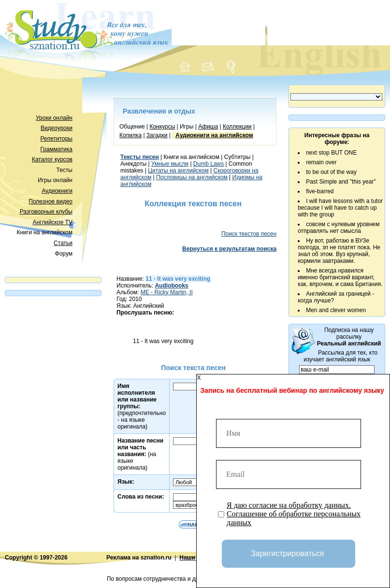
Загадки (157, 135)
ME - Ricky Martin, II (167, 292)
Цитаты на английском (178, 171)
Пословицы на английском (192, 177)
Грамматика (57, 149)
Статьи (63, 243)
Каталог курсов (52, 159)
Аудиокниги (57, 191)
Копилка (130, 135)
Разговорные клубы (46, 212)
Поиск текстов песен (249, 234)
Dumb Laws (209, 164)
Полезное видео (51, 201)
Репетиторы (57, 139)
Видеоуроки (57, 128)
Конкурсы (162, 127)
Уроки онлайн (54, 118)
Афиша (208, 127)
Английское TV (52, 222)
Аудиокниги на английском (214, 135)
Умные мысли (170, 164)
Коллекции (237, 127)
